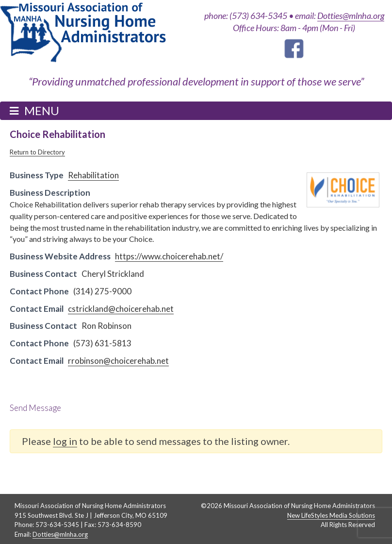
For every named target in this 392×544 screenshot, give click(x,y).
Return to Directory (37, 152)
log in (65, 441)
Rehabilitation (93, 175)
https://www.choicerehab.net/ (169, 256)
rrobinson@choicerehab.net (118, 361)
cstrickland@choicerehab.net (121, 309)
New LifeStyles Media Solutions (331, 515)
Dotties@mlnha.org (351, 16)
